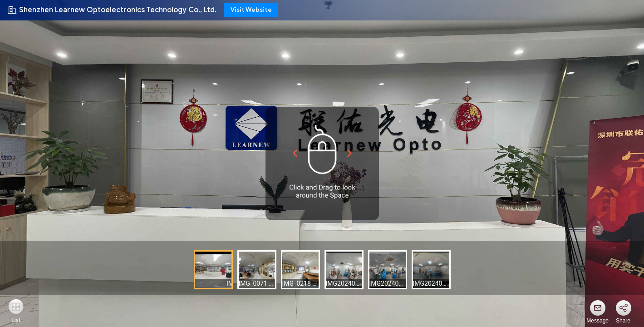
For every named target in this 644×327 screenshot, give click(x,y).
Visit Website (251, 10)
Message (597, 321)
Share (623, 321)
